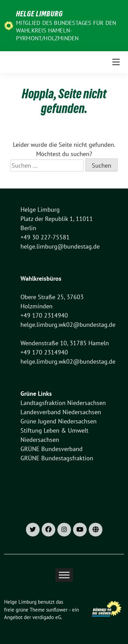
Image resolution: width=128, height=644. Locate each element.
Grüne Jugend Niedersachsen (59, 421)
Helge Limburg (39, 14)
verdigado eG (47, 617)
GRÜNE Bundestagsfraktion (57, 458)
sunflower (57, 610)
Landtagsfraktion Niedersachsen (63, 403)
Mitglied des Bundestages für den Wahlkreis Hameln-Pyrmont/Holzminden (66, 30)
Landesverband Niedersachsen (61, 412)
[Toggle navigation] (116, 62)
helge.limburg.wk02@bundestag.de (68, 325)
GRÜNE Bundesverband (52, 449)
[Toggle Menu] (64, 575)
